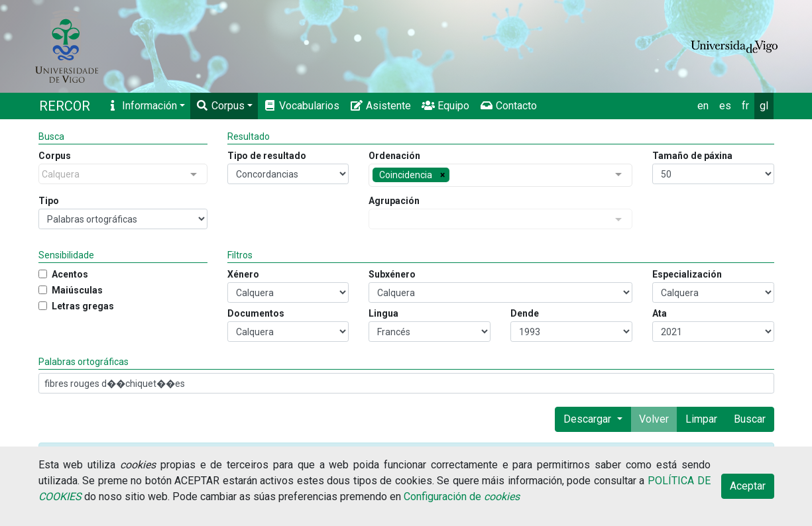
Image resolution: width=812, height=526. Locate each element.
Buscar (750, 419)
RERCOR (65, 106)
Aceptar (748, 486)
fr (745, 106)
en (703, 106)
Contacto (508, 106)
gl (764, 106)
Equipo (445, 106)
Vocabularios (301, 106)
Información (142, 106)
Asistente (380, 106)
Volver (654, 419)
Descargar (589, 419)
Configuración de (462, 497)
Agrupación (394, 201)
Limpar (701, 419)
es (725, 106)
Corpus (220, 106)
